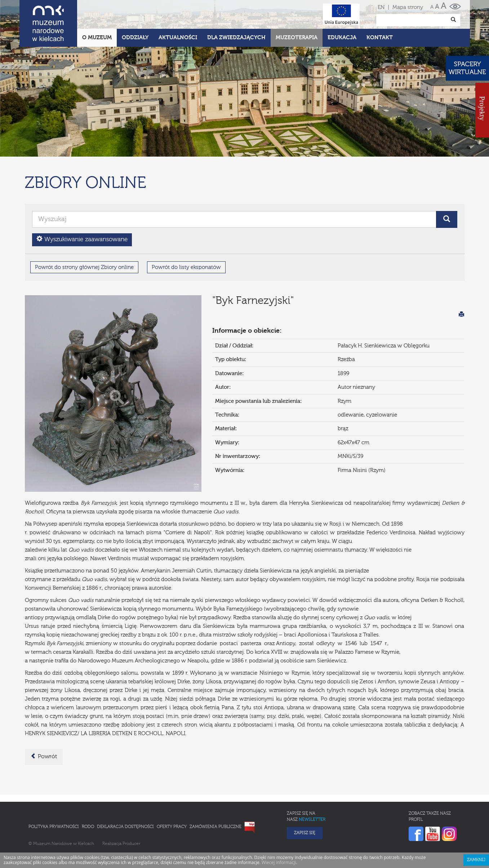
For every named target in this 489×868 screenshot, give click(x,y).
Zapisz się (305, 801)
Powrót (44, 725)
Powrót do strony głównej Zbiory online (84, 236)
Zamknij (476, 828)
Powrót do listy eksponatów (186, 236)
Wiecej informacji (279, 831)
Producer (131, 812)
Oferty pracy (172, 795)
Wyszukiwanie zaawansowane (82, 208)
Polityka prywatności (54, 795)
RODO (88, 795)
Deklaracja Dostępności (125, 795)
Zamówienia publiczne (215, 795)
